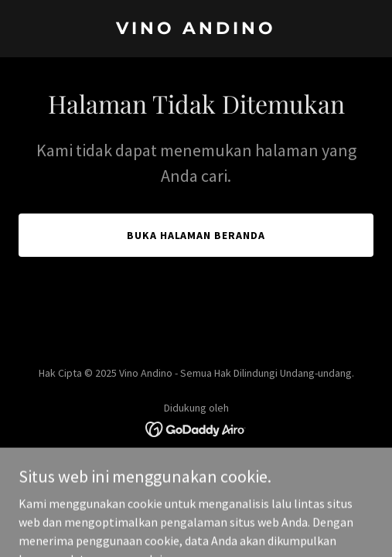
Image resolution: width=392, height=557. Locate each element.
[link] (196, 29)
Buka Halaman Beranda (196, 235)
